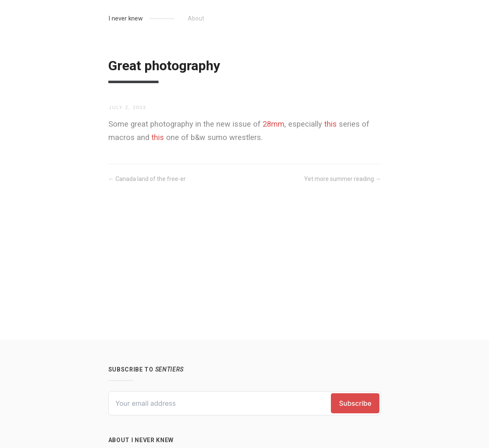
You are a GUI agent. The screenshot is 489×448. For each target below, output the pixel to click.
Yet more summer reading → (343, 179)
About (196, 18)
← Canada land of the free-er (147, 179)
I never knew (125, 18)
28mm (274, 124)
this (330, 124)
